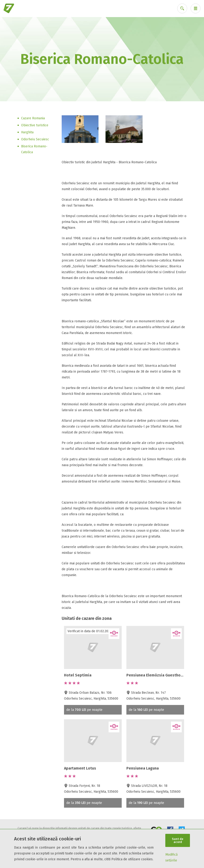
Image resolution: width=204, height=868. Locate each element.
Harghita (27, 132)
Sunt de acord (178, 840)
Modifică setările (172, 857)
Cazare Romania (33, 118)
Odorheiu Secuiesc (35, 139)
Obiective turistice (35, 125)
